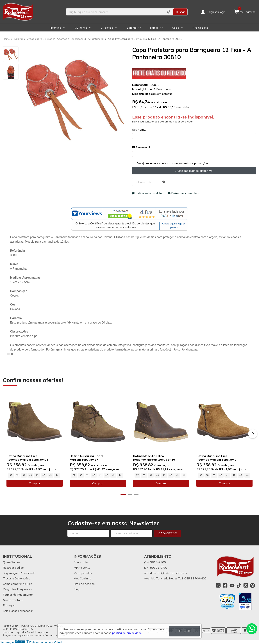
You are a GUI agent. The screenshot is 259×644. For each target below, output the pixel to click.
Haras (155, 28)
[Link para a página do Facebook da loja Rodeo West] (225, 585)
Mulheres (81, 28)
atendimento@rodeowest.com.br (166, 573)
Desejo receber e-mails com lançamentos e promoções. (173, 163)
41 (37, 475)
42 (44, 475)
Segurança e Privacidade (19, 573)
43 (50, 475)
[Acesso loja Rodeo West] (213, 12)
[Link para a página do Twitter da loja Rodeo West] (246, 585)
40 (30, 475)
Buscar (180, 12)
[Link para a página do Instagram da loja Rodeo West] (218, 585)
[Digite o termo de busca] (115, 12)
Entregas (9, 605)
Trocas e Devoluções (16, 578)
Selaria (132, 28)
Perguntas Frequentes (17, 589)
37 (11, 475)
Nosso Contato (13, 600)
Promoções (201, 28)
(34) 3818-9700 (155, 562)
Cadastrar (168, 533)
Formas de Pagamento (18, 595)
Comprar (35, 483)
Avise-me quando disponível (194, 171)
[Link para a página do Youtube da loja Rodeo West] (232, 585)
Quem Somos (12, 562)
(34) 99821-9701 (156, 568)
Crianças (107, 28)
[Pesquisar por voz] (169, 12)
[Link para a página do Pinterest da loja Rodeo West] (253, 585)
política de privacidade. (127, 633)
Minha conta (82, 568)
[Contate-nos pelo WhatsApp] (252, 629)
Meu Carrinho (82, 578)
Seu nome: (139, 129)
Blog (77, 589)
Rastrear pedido (13, 568)
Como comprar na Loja (18, 584)
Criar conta (81, 562)
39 (24, 475)
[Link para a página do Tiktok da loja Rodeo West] (239, 585)
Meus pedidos (83, 573)
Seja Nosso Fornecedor (18, 611)
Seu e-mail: (141, 147)
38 (81, 475)
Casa (176, 28)
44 (57, 475)
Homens (56, 28)
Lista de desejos (84, 584)
